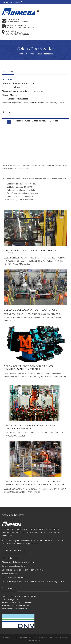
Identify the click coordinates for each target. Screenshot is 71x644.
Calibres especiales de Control (14, 87)
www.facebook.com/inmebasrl (15, 609)
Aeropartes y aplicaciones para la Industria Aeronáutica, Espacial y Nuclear (33, 103)
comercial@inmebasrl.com (18, 22)
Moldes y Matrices (10, 95)
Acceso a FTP (62, 637)
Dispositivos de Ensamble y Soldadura (18, 83)
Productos (30, 54)
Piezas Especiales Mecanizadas (15, 99)
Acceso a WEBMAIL (49, 637)
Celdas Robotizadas (10, 79)
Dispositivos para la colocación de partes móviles (23, 91)
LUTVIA (40, 641)
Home (21, 54)
